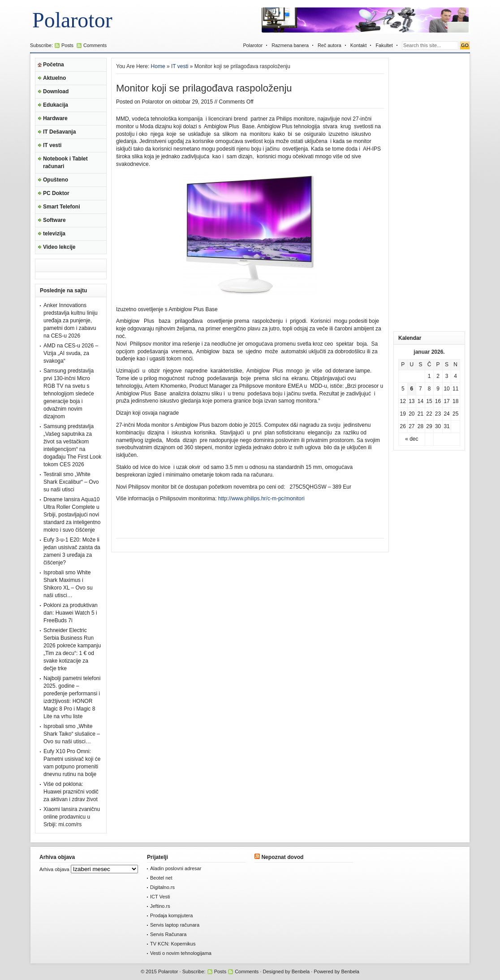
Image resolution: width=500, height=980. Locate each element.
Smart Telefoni (61, 207)
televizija (54, 234)
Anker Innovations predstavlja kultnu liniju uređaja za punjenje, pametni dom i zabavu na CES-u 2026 (71, 321)
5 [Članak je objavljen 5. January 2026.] (403, 389)
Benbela (301, 971)
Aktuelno (54, 78)
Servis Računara (168, 934)
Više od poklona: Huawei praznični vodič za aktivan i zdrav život (71, 792)
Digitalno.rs (162, 887)
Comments (95, 45)
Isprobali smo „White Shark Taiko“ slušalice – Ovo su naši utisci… (72, 734)
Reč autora (330, 45)
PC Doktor (56, 193)
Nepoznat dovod (282, 857)
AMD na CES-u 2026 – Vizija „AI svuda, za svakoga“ (71, 353)
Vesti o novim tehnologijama (181, 953)
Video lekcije (59, 247)
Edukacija (56, 105)
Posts (67, 45)
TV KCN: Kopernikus (173, 944)
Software (54, 220)
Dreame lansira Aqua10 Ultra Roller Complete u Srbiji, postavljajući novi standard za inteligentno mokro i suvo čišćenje (72, 515)
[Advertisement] (429, 192)
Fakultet (384, 45)
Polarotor (72, 20)
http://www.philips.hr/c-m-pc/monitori (261, 499)
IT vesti (52, 145)
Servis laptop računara (175, 925)
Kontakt (359, 45)
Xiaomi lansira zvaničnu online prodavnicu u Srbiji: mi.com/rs (72, 817)
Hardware (55, 118)
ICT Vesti (160, 897)
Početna (54, 65)
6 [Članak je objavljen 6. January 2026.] (412, 389)
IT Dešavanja (59, 132)
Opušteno (56, 180)
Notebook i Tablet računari (65, 163)
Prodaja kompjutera (171, 915)
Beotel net (161, 878)
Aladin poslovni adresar (176, 868)
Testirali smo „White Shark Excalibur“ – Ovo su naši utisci (71, 482)
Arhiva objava (54, 869)
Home (158, 66)
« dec (412, 439)
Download (56, 91)
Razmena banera (290, 45)
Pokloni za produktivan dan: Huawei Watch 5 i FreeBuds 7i (71, 613)
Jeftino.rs (160, 906)
